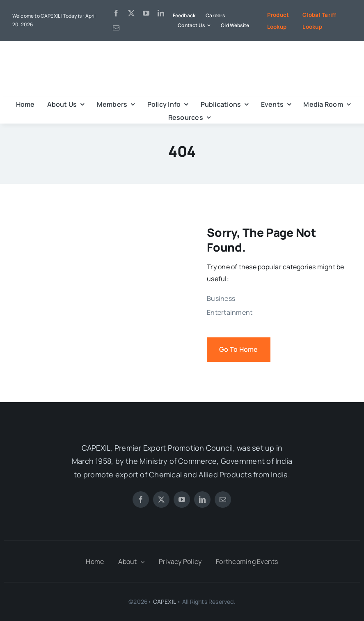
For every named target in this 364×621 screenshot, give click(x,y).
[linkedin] (161, 13)
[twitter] (131, 13)
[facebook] (116, 13)
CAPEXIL (164, 602)
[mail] (116, 28)
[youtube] (146, 13)
